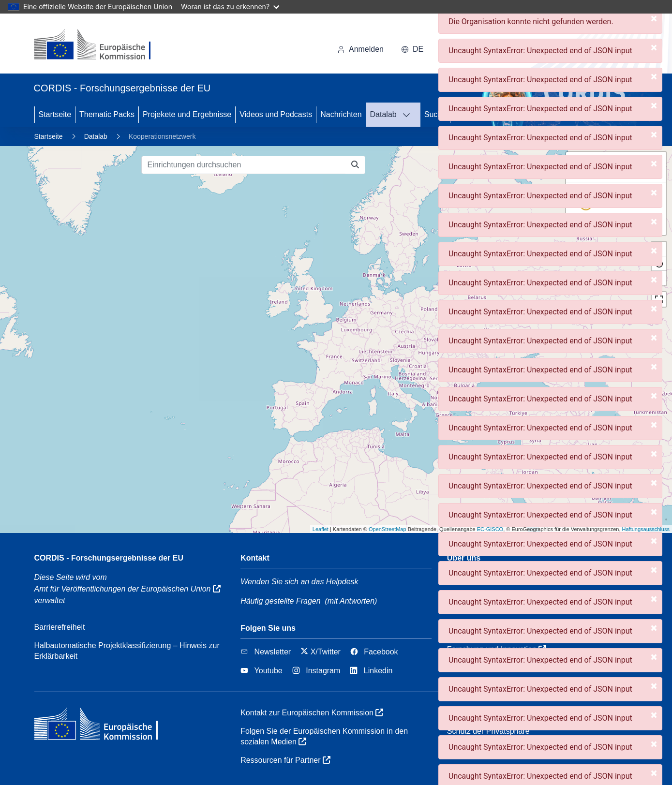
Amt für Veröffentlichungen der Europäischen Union (127, 589)
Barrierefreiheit (60, 627)
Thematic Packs (107, 114)
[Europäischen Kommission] (100, 45)
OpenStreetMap (388, 529)
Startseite (55, 114)
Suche (435, 114)
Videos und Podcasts (276, 114)
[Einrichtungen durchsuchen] (244, 165)
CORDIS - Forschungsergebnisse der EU (109, 558)
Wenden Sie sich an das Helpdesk (299, 582)
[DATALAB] (409, 115)
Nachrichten (341, 114)
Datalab (383, 114)
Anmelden (360, 49)
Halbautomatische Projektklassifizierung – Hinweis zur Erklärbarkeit (127, 651)
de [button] (412, 49)
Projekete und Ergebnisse (187, 114)
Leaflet (321, 529)
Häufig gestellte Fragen (280, 601)
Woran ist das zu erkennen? (230, 7)
